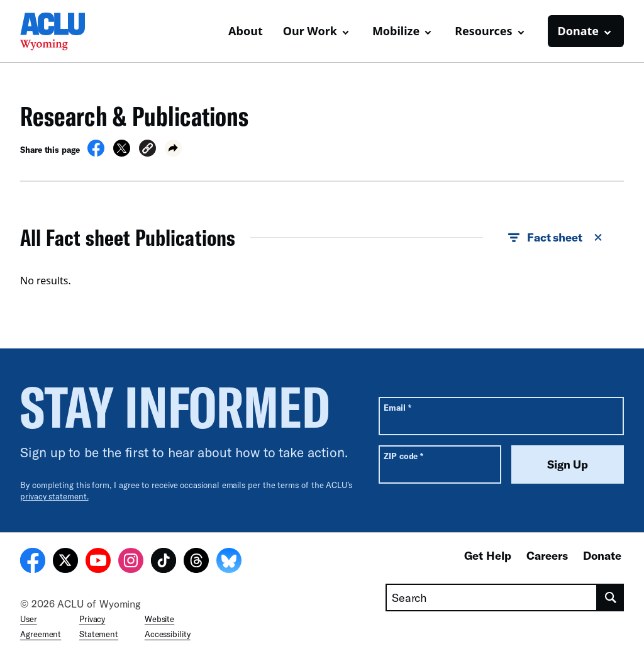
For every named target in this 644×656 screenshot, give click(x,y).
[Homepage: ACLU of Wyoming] (64, 31)
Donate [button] (578, 31)
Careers (547, 555)
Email (397, 407)
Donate (602, 555)
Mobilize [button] (396, 31)
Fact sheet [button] (556, 238)
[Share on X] (122, 153)
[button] (147, 150)
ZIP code (403, 456)
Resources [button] (483, 31)
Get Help (488, 555)
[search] (611, 598)
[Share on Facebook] (96, 153)
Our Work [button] (310, 31)
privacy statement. (54, 496)
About (246, 31)
